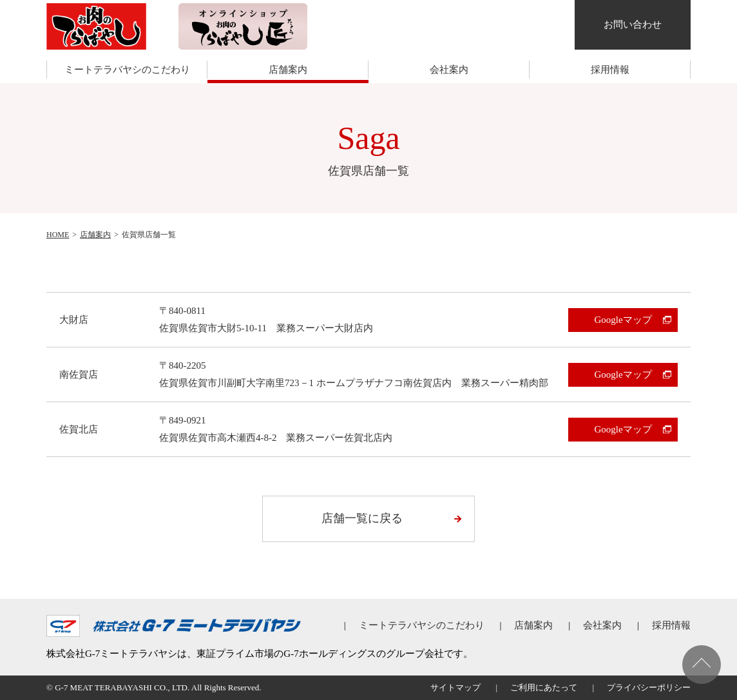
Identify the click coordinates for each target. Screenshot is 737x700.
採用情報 (610, 70)
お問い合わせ (633, 24)
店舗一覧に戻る (362, 518)
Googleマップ (623, 320)
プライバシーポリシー (649, 687)
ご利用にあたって (544, 687)
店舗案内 (288, 70)
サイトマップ (455, 687)
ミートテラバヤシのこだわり (127, 70)
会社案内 (449, 70)
